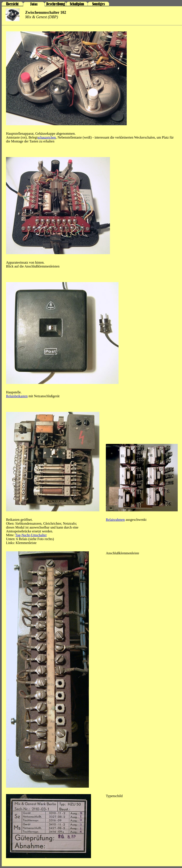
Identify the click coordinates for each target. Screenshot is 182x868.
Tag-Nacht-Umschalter (31, 535)
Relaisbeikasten (17, 396)
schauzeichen (47, 137)
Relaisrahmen (115, 520)
